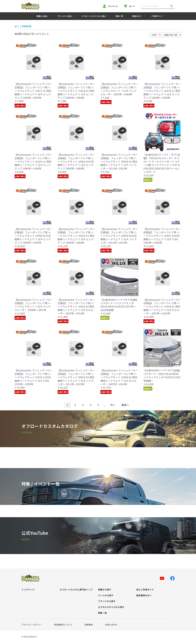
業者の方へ (137, 16)
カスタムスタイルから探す (111, 607)
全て (17, 26)
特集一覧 (119, 16)
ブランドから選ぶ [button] (65, 16)
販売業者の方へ (144, 595)
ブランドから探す (107, 601)
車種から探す (105, 590)
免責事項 (89, 625)
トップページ (28, 590)
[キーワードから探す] (155, 6)
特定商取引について (63, 625)
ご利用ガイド (157, 16)
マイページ (110, 6)
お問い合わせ (111, 625)
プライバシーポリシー (32, 625)
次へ (113, 405)
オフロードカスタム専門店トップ (76, 590)
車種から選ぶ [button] (42, 16)
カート (130, 6)
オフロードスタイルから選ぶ (94, 16)
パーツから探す (106, 595)
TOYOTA (27, 26)
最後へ (125, 405)
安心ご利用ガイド (145, 590)
